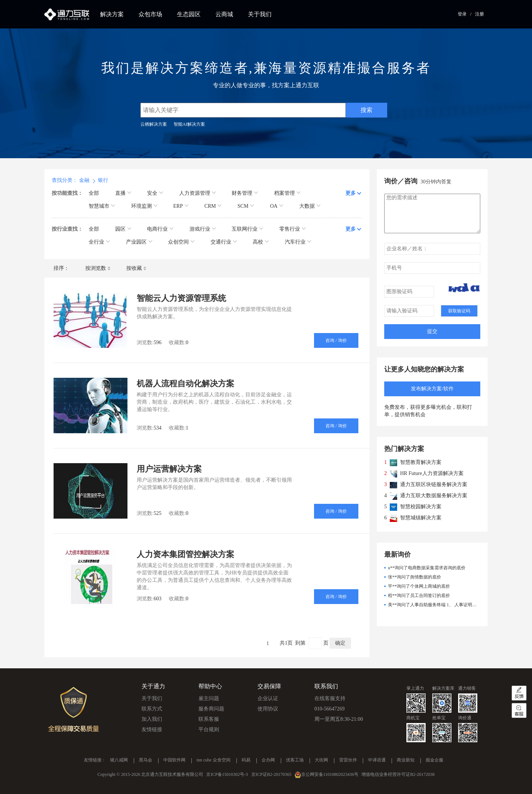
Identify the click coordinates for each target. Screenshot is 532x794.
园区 (123, 229)
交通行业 (224, 242)
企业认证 (268, 698)
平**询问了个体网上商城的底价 (419, 586)
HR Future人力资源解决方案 (432, 473)
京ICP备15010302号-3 (227, 774)
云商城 (224, 14)
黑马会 (146, 760)
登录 (462, 14)
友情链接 (152, 729)
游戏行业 (203, 229)
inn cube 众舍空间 (214, 760)
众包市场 (150, 14)
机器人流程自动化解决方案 (185, 384)
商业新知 (406, 760)
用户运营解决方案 (169, 469)
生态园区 (189, 14)
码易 (246, 760)
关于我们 (260, 14)
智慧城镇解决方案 (421, 518)
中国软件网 (174, 760)
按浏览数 (98, 268)
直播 (123, 193)
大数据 (310, 206)
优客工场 (295, 760)
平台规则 (209, 729)
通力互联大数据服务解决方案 (434, 496)
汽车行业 (298, 242)
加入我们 (152, 719)
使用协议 (268, 709)
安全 (155, 193)
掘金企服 (434, 760)
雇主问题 (209, 698)
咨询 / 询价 (336, 340)
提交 (432, 331)
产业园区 (139, 242)
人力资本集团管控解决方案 (185, 554)
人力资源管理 (197, 193)
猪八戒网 (119, 760)
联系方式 (152, 709)
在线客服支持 (330, 698)
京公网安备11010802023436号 (330, 774)
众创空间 (181, 242)
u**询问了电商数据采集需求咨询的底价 (427, 568)
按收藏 (136, 268)
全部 (94, 193)
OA (277, 206)
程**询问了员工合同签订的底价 (419, 595)
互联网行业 (247, 229)
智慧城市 (102, 206)
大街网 (321, 760)
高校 (261, 242)
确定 (340, 643)
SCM (246, 206)
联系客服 (209, 719)
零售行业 (292, 229)
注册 (480, 14)
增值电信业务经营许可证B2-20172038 (398, 774)
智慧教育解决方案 (421, 462)
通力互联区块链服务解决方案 (434, 484)
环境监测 (144, 206)
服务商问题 (211, 709)
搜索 (366, 110)
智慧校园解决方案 (421, 507)
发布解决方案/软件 (432, 389)
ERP (181, 206)
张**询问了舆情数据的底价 (415, 577)
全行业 (99, 242)
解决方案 (112, 14)
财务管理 (245, 193)
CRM (213, 206)
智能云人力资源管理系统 (181, 298)
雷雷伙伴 (348, 760)
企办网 (268, 760)
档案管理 (287, 193)
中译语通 (377, 760)
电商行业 (160, 229)
